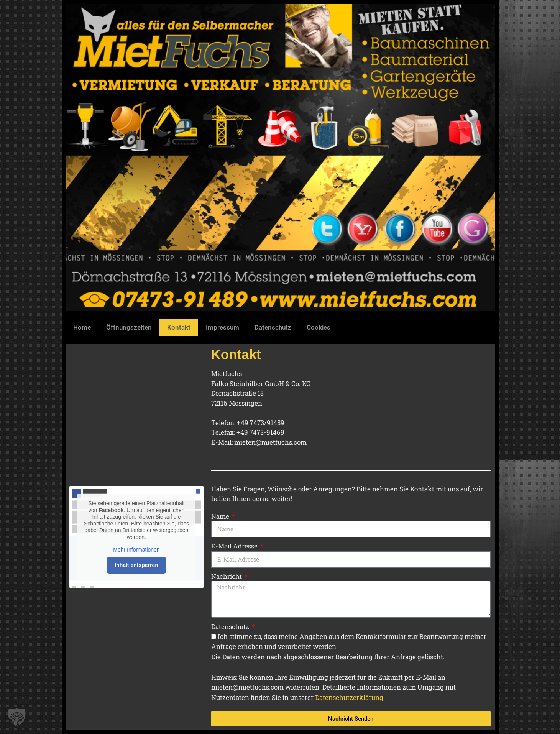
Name (221, 516)
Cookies (319, 327)
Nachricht (227, 576)
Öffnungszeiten (129, 327)
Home (82, 327)
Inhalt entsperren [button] (136, 565)
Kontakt (179, 327)
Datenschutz (273, 327)
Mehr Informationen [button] (136, 550)
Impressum (223, 327)
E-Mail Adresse (235, 546)
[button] (17, 717)
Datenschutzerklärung (349, 697)
